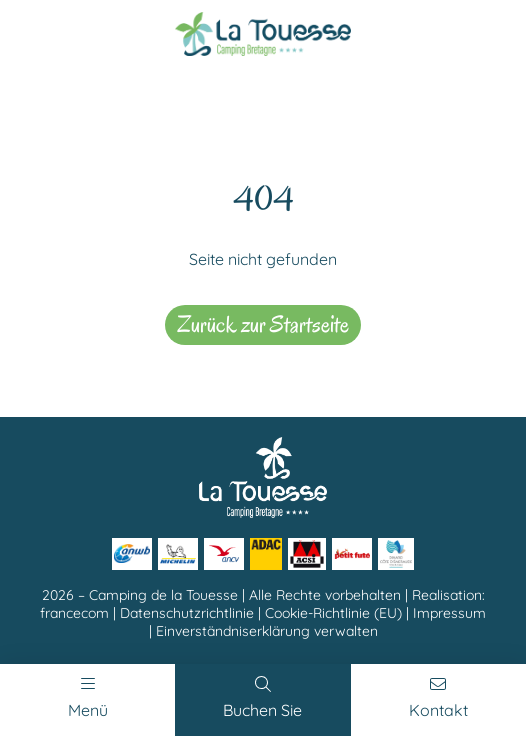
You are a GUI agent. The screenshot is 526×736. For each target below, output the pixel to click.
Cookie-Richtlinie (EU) (333, 613)
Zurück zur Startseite (263, 324)
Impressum (449, 613)
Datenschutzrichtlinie (187, 613)
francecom (74, 613)
